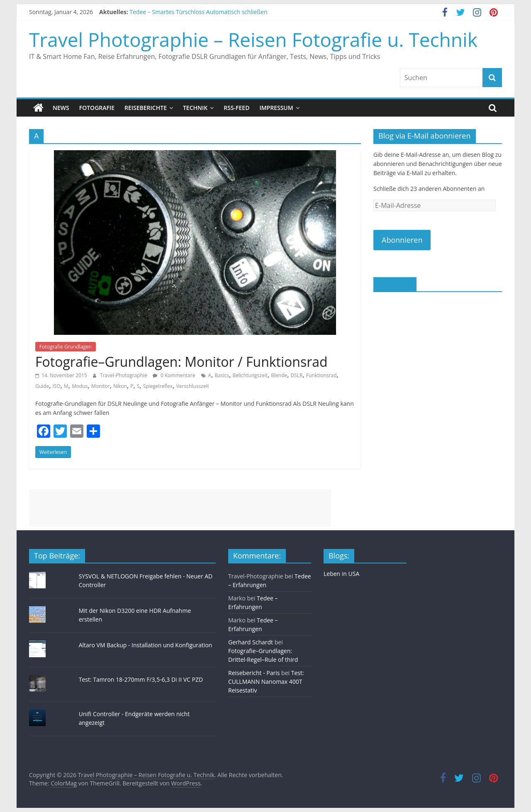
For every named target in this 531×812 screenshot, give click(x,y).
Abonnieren (402, 240)
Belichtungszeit (250, 375)
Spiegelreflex (158, 386)
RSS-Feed (236, 108)
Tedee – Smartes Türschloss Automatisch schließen (198, 12)
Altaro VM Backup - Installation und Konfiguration (146, 645)
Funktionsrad (322, 375)
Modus (80, 386)
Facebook (395, 284)
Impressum (276, 108)
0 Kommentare (174, 375)
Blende (279, 375)
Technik (195, 108)
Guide (42, 386)
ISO (57, 386)
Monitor (101, 386)
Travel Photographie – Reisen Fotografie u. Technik (253, 39)
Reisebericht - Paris (254, 673)
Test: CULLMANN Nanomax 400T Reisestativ (266, 682)
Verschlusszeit (193, 386)
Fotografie (97, 108)
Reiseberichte (146, 108)
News (61, 108)
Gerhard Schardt (251, 642)
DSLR (297, 375)
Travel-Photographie (124, 375)
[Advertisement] (180, 508)
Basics (222, 375)
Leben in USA (341, 574)
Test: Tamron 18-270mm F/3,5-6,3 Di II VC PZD (141, 679)
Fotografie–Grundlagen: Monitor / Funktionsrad (181, 362)
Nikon (120, 386)
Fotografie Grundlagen (66, 347)
